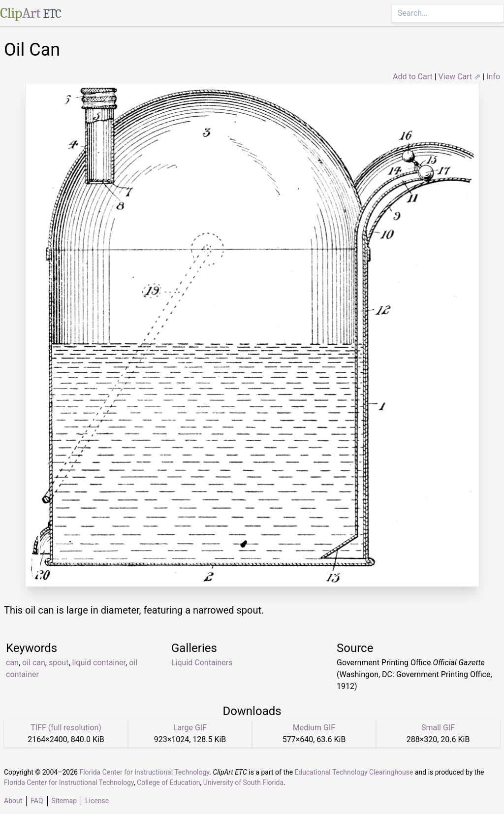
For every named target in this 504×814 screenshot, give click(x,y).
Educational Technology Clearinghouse (354, 772)
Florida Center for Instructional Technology (144, 772)
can (12, 663)
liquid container (99, 663)
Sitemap (64, 801)
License (97, 801)
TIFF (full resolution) (66, 728)
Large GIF (190, 728)
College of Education (169, 782)
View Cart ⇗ (460, 77)
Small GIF (438, 728)
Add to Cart (413, 77)
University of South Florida (243, 782)
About (13, 801)
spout (59, 663)
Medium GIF (314, 728)
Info (493, 77)
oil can (34, 663)
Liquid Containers (202, 663)
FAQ (37, 801)
